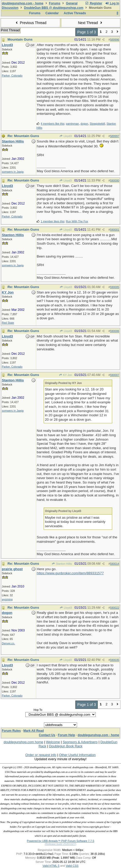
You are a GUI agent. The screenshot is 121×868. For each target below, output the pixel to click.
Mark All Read (33, 731)
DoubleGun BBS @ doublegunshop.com (54, 8)
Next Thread (91, 23)
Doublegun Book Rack (66, 746)
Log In (112, 3)
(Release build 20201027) (61, 844)
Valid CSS (72, 866)
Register (94, 3)
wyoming (7, 599)
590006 (115, 331)
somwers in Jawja (13, 172)
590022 (115, 608)
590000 (115, 180)
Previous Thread (30, 23)
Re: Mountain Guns (23, 136)
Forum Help (67, 735)
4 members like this (52, 124)
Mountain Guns (20, 39)
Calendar (52, 13)
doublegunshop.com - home (23, 3)
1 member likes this (52, 221)
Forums (55, 3)
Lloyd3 (66, 136)
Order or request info (41, 755)
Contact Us (47, 735)
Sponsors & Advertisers (80, 742)
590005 (115, 287)
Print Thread (10, 30)
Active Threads (75, 13)
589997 (115, 136)
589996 (115, 40)
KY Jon (65, 375)
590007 (115, 375)
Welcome (53, 742)
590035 (115, 660)
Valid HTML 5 (51, 866)
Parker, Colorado (12, 76)
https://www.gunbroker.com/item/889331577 (70, 573)
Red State (8, 323)
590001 (115, 230)
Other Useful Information (77, 755)
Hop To (38, 710)
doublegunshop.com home (23, 742)
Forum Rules (11, 731)
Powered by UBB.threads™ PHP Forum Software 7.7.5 (61, 841)
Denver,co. (8, 643)
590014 (115, 564)
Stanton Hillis (62, 564)
